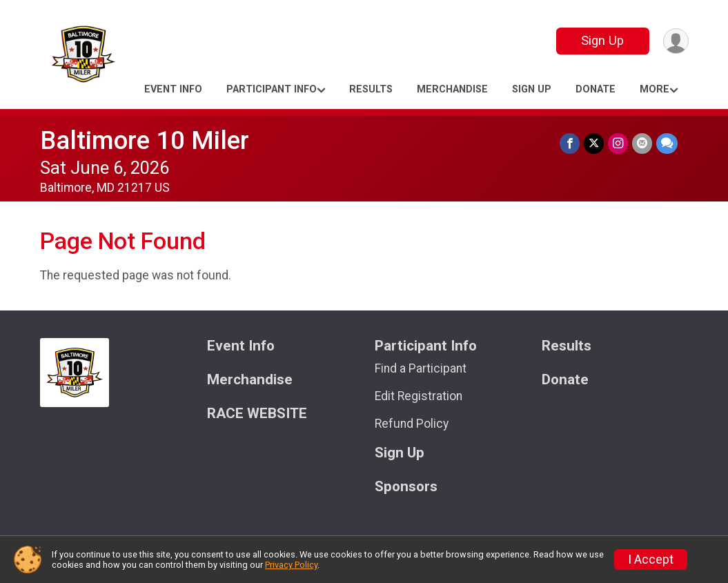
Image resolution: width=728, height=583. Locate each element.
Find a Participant (421, 368)
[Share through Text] (667, 143)
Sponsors (406, 487)
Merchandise (452, 89)
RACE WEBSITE (257, 414)
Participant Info (272, 89)
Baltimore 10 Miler (145, 140)
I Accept (651, 560)
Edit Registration (419, 396)
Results (371, 89)
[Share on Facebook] (570, 143)
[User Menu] (676, 41)
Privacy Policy (291, 565)
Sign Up (602, 40)
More (655, 89)
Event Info (173, 89)
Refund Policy (412, 424)
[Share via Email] (642, 143)
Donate (596, 89)
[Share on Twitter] (594, 143)
